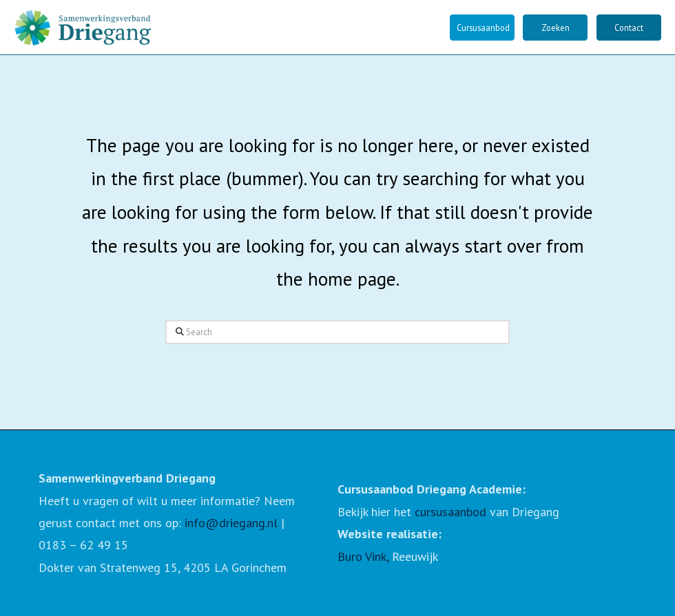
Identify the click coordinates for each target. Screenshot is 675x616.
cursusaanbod (450, 512)
